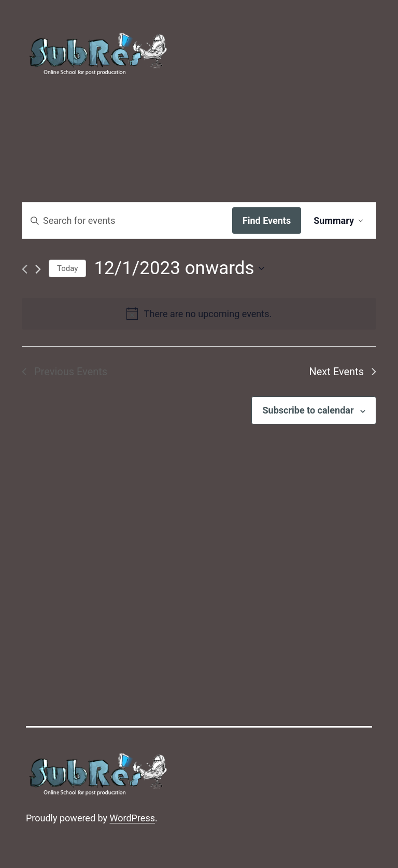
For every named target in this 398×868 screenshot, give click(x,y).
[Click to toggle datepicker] (179, 268)
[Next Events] (38, 269)
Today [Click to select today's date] (67, 268)
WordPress (132, 818)
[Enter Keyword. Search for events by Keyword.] (127, 220)
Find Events (267, 220)
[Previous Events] (25, 269)
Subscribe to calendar (308, 410)
